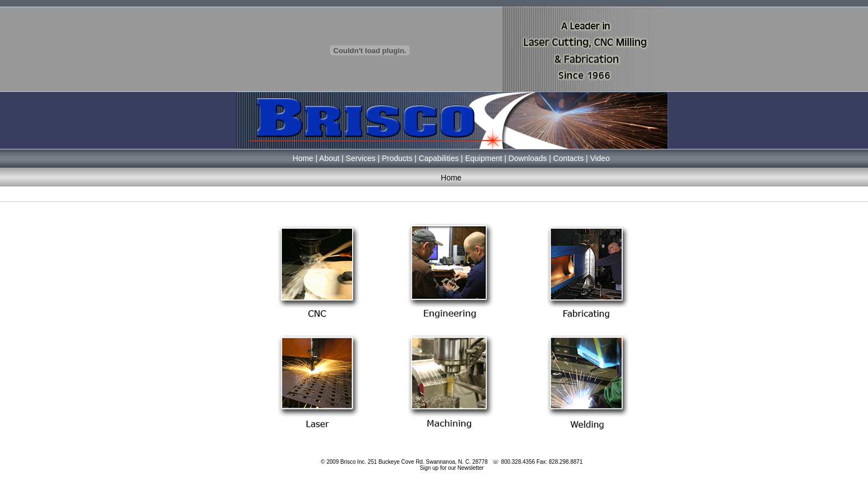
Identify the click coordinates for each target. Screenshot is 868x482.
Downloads (528, 158)
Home (303, 158)
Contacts (568, 158)
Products (397, 158)
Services (361, 158)
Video (600, 158)
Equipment (484, 158)
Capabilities (438, 158)
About (330, 158)
